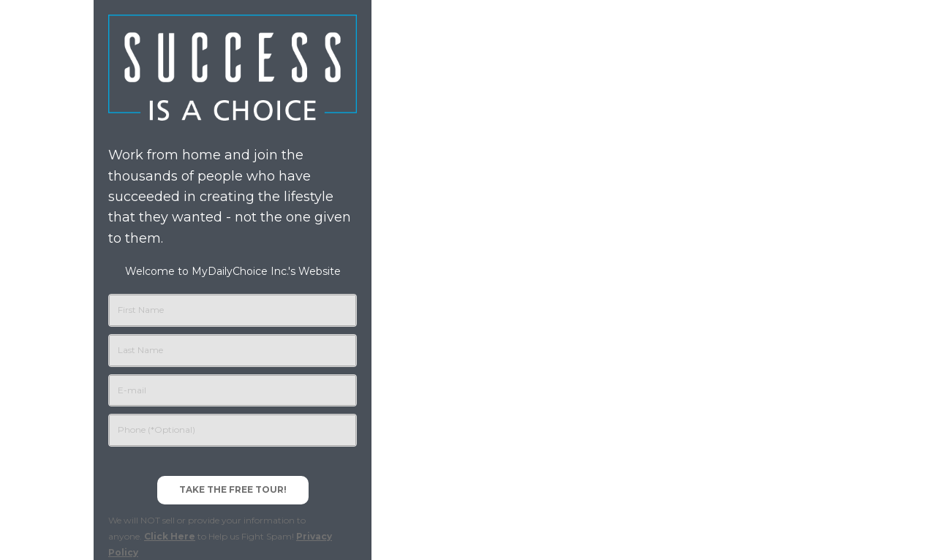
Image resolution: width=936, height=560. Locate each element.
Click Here (170, 536)
